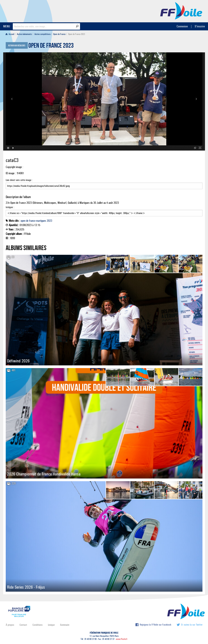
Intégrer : (104, 211)
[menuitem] (11, 34)
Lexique (51, 625)
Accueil (10, 34)
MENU (7, 26)
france (32, 221)
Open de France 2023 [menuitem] (77, 34)
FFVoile (181, 11)
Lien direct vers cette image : (104, 184)
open (23, 221)
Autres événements (24, 34)
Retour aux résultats (17, 46)
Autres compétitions (43, 34)
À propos (10, 625)
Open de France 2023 (51, 46)
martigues (41, 221)
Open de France (59, 34)
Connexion (182, 26)
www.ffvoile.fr (122, 639)
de (27, 221)
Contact (23, 625)
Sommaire (65, 625)
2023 (49, 221)
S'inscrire (200, 26)
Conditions (37, 625)
